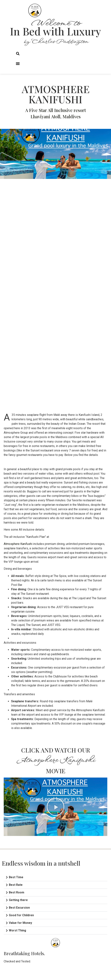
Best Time (16, 877)
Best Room (17, 892)
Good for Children (21, 915)
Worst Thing (17, 930)
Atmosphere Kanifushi (18, 544)
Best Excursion (19, 908)
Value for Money (20, 923)
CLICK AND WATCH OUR (55, 750)
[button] (18, 53)
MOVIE (56, 771)
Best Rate (16, 885)
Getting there (18, 900)
